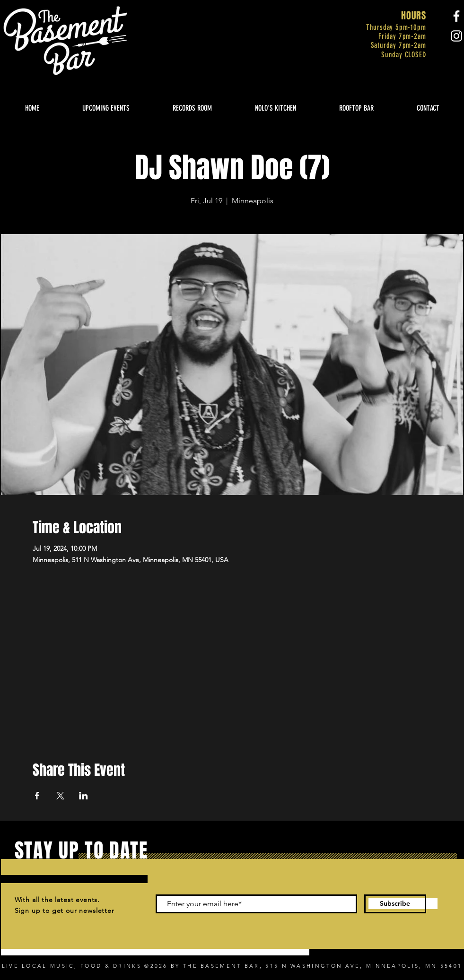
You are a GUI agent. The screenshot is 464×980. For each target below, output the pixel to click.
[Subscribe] (395, 904)
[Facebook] (456, 16)
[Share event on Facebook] (37, 796)
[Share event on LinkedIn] (83, 796)
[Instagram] (456, 36)
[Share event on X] (60, 796)
